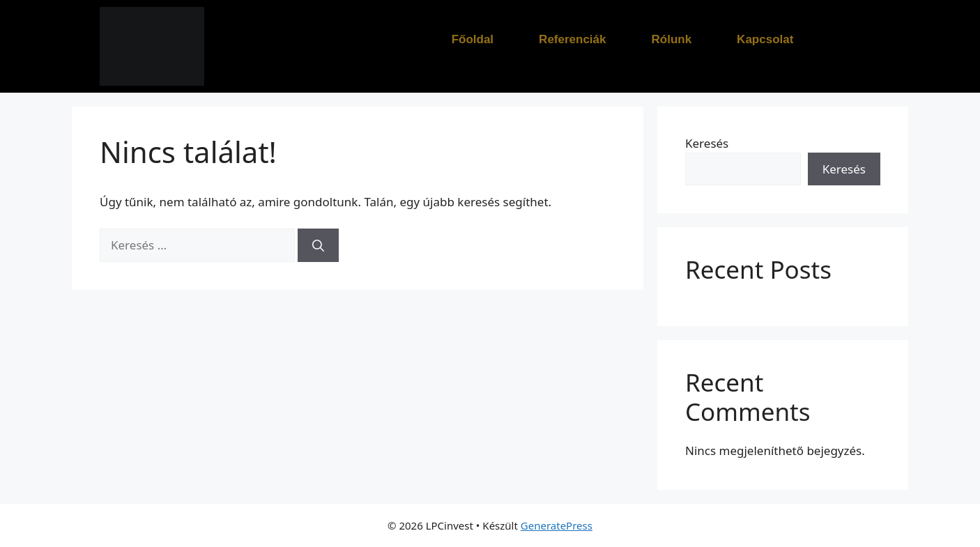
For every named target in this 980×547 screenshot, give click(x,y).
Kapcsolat (765, 39)
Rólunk (672, 39)
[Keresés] (318, 245)
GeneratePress (557, 525)
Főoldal (473, 39)
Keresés (707, 143)
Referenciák (572, 39)
